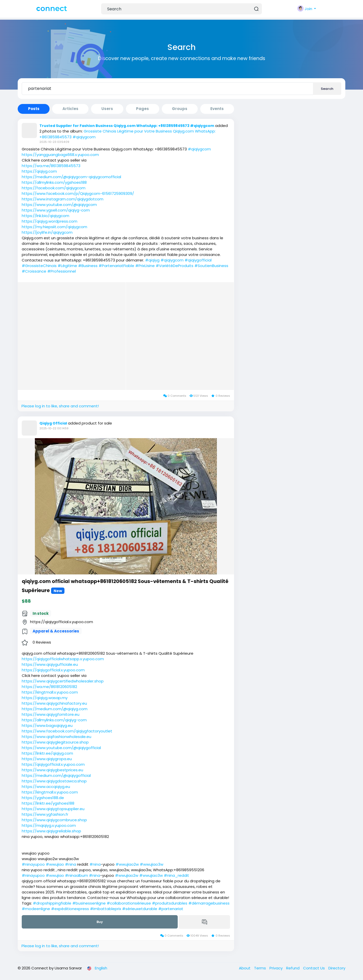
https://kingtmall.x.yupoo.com (50, 692)
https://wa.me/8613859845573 (51, 166)
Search (327, 89)
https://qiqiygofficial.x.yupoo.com (53, 670)
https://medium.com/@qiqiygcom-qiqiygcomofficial (71, 177)
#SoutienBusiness (211, 266)
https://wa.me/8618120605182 (49, 687)
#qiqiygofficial (198, 260)
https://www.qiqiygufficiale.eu (50, 664)
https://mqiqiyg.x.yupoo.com (49, 825)
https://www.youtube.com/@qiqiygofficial (61, 748)
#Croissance (34, 271)
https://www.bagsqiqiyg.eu (47, 725)
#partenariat (171, 909)
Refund (293, 968)
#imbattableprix (106, 909)
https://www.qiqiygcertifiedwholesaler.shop (63, 681)
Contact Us (314, 968)
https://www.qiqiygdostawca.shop (54, 781)
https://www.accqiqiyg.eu (46, 787)
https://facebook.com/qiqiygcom (54, 188)
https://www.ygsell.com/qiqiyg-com (56, 210)
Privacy (277, 968)
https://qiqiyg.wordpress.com (50, 221)
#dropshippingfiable (52, 903)
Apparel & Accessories (56, 631)
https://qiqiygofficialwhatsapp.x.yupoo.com (63, 659)
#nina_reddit (176, 875)
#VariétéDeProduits (175, 266)
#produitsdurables (170, 903)
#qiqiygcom (199, 149)
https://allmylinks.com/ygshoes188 (54, 182)
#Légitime (67, 266)
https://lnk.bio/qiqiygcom (46, 216)
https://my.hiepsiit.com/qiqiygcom (54, 227)
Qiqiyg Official (53, 423)
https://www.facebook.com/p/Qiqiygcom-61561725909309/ (78, 193)
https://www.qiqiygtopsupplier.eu (53, 809)
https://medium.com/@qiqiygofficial (56, 775)
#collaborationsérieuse (129, 903)
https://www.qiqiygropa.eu (47, 759)
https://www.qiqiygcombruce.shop (54, 820)
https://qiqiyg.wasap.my (45, 698)
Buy (100, 922)
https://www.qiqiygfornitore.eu (51, 714)
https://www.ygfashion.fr (45, 814)
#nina (71, 864)
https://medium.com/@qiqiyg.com (55, 709)
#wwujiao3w (152, 864)
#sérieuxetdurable (140, 909)
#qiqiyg (152, 260)
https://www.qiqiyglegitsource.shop (55, 742)
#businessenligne (89, 903)
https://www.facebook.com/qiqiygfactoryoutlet (67, 731)
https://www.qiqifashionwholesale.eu (56, 737)
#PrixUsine (145, 266)
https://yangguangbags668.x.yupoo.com (60, 155)
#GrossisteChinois (39, 266)
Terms (260, 968)
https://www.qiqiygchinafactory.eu (54, 703)
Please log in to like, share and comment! (60, 406)
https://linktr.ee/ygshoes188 (48, 803)
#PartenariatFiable (116, 266)
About (245, 968)
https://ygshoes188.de (43, 798)
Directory (337, 968)
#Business (88, 266)
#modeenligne (36, 909)
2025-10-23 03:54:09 (54, 142)
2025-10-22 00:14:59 (54, 428)
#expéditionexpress (70, 909)
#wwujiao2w (127, 864)
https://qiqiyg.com (39, 171)
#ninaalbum (76, 875)
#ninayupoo (33, 864)
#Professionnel (62, 271)
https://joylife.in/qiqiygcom (47, 232)
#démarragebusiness (209, 903)
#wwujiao (55, 864)
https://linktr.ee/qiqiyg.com (47, 753)
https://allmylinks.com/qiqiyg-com (54, 720)
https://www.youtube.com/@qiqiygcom (59, 205)
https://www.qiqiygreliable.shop (51, 831)
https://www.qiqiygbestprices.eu (52, 770)
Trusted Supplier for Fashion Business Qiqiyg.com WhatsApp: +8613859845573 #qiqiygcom (127, 126)
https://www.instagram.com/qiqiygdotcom (63, 199)
